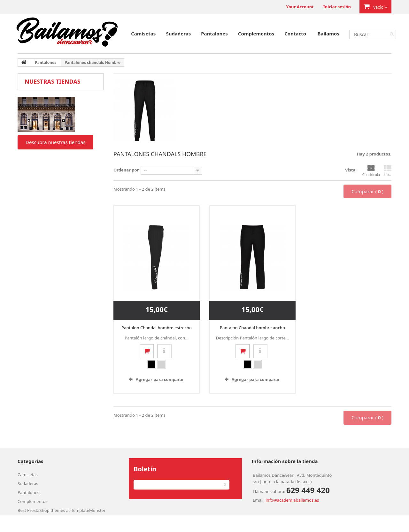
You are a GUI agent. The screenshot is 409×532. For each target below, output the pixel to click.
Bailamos (328, 34)
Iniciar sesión (337, 7)
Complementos (256, 34)
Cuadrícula (371, 171)
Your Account (300, 7)
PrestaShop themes (46, 510)
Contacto (295, 34)
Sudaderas (178, 34)
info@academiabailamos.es (292, 500)
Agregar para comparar (160, 379)
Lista (388, 171)
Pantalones (214, 34)
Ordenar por (126, 170)
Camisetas (143, 34)
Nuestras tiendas (53, 81)
